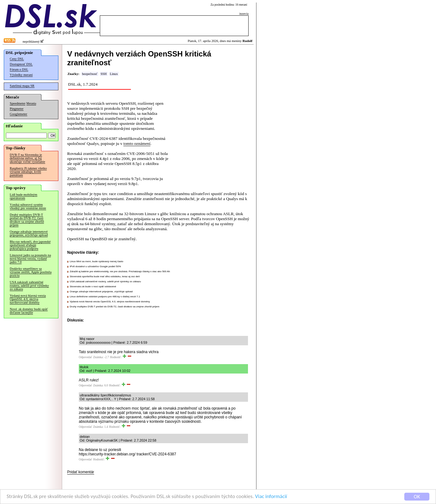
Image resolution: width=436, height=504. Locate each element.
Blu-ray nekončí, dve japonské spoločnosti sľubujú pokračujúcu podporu (30, 245)
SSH (104, 74)
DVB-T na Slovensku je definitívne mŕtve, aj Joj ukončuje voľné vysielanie (27, 158)
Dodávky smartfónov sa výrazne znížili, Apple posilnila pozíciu (31, 272)
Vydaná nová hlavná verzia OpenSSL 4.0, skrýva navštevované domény (28, 299)
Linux (114, 74)
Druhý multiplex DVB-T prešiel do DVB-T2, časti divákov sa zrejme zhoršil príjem (27, 220)
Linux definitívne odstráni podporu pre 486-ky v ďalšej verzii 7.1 (105, 297)
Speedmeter (18, 103)
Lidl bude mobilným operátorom (24, 196)
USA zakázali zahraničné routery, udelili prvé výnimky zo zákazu (29, 286)
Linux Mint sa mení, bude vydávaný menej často (97, 261)
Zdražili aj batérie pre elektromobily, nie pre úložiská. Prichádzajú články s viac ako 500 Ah (120, 271)
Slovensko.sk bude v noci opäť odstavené (93, 286)
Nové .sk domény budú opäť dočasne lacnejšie (29, 311)
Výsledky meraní (21, 75)
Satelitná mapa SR (22, 86)
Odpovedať (85, 357)
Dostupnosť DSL (21, 64)
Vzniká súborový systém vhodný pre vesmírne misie (28, 206)
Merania (31, 103)
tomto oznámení (137, 143)
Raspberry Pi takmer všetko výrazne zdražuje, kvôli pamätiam (28, 172)
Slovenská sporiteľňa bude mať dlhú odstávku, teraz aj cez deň (105, 276)
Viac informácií (271, 497)
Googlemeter (19, 114)
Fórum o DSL (19, 69)
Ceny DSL (17, 59)
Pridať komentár (81, 472)
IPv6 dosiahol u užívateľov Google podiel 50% (95, 266)
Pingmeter (17, 109)
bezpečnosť (90, 74)
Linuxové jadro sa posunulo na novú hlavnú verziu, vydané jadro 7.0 (30, 259)
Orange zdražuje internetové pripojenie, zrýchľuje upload (29, 233)
